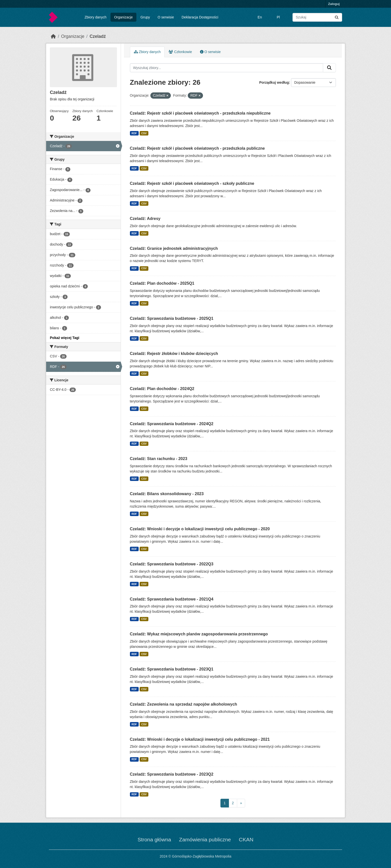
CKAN (246, 839)
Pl (278, 17)
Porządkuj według (274, 82)
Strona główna (154, 839)
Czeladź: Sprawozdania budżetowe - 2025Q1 (172, 318)
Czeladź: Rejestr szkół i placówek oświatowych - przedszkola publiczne (197, 148)
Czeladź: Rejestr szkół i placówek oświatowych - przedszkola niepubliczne (200, 113)
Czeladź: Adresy (145, 219)
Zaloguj (334, 4)
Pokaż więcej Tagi (65, 338)
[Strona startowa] (53, 36)
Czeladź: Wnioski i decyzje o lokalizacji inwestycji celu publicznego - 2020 (200, 529)
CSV (144, 133)
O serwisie (166, 17)
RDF (134, 133)
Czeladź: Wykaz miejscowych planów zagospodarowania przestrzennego (199, 634)
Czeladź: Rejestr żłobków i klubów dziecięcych (174, 354)
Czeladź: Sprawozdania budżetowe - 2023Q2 (172, 774)
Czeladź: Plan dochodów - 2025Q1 (162, 283)
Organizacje (124, 17)
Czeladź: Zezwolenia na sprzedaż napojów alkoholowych (184, 704)
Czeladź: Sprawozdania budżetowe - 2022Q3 (172, 564)
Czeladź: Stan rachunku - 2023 (159, 459)
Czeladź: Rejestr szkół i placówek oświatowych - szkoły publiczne (192, 183)
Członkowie (180, 52)
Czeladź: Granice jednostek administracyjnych (174, 248)
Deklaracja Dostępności (200, 17)
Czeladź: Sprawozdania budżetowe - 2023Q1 (172, 669)
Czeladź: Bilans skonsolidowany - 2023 (167, 494)
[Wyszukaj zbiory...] (317, 17)
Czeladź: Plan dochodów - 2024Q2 (162, 389)
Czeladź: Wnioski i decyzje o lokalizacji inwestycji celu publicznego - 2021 (200, 739)
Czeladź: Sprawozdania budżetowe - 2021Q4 (172, 599)
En (260, 17)
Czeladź (98, 36)
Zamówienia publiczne (205, 839)
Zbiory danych (96, 17)
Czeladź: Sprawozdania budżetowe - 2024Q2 (172, 424)
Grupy (145, 17)
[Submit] (337, 17)
